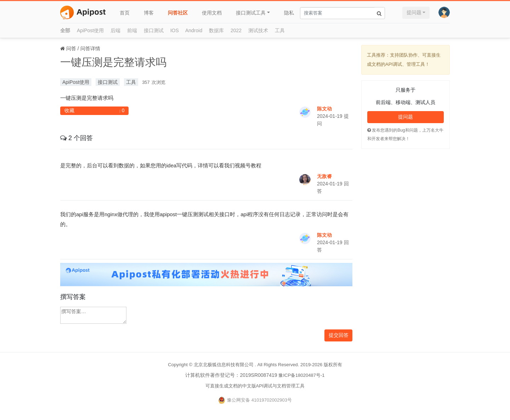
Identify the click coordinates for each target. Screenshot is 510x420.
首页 (125, 13)
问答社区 (178, 13)
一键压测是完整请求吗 (113, 62)
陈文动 (324, 109)
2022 (236, 30)
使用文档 (212, 13)
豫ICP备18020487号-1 (301, 375)
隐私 (289, 13)
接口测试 (154, 30)
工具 (280, 30)
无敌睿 (324, 176)
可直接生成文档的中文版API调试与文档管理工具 (255, 386)
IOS (175, 30)
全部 (65, 30)
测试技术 (258, 30)
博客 (149, 13)
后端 (115, 30)
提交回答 (339, 335)
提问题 (414, 12)
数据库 (216, 30)
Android (194, 30)
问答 (71, 48)
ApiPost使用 (90, 30)
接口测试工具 (251, 13)
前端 (132, 30)
